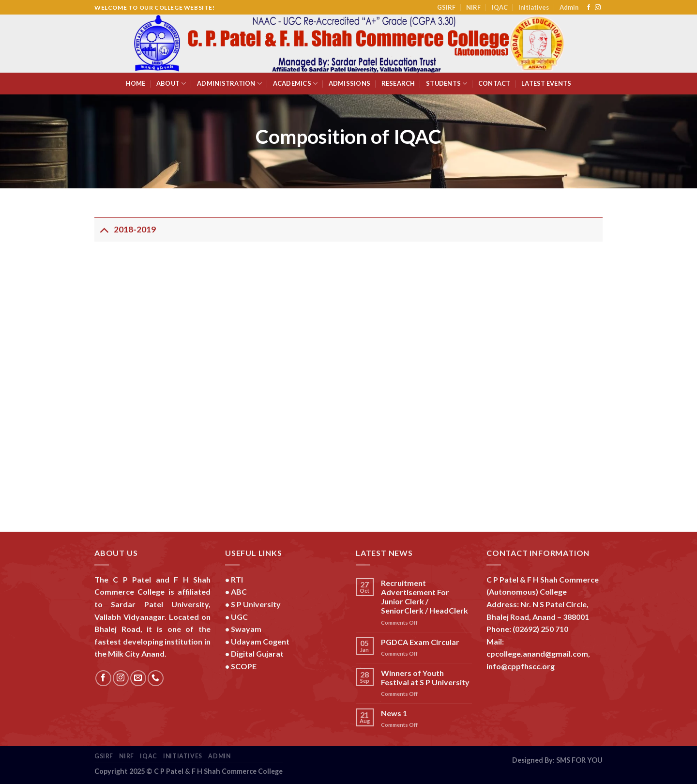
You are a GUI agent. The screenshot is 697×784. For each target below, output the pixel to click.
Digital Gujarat (257, 653)
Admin (569, 7)
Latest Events (546, 83)
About (171, 84)
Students (447, 84)
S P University (256, 604)
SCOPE (244, 666)
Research (398, 83)
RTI (237, 579)
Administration (229, 84)
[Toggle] (104, 229)
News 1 (394, 713)
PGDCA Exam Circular (420, 642)
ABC (239, 592)
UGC (239, 617)
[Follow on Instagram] (598, 8)
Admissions (350, 83)
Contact (494, 83)
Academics (295, 84)
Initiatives (534, 7)
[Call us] (156, 678)
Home (136, 83)
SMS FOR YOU (579, 760)
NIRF (473, 7)
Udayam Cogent (260, 641)
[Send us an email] (138, 678)
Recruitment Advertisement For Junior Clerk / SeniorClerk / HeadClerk (424, 597)
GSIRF (446, 7)
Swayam (246, 629)
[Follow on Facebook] (589, 8)
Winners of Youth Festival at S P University (425, 677)
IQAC (500, 7)
